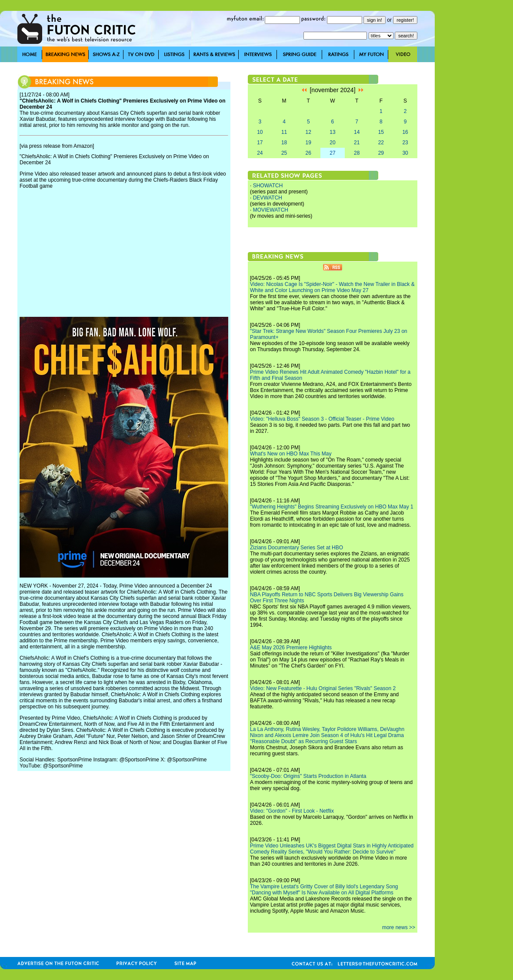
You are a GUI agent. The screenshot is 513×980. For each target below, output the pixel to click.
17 (260, 143)
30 (405, 153)
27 (332, 153)
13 (332, 132)
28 (357, 153)
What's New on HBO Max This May (291, 454)
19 (308, 143)
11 (284, 132)
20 (332, 143)
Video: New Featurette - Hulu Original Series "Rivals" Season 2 (323, 688)
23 (405, 143)
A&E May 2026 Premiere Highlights (291, 648)
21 (357, 143)
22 (381, 143)
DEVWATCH (268, 198)
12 (308, 132)
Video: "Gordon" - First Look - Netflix (292, 811)
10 (260, 132)
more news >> (399, 927)
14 (357, 132)
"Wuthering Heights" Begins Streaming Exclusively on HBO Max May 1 (332, 507)
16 (405, 132)
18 (284, 143)
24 (260, 153)
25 (284, 153)
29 (381, 153)
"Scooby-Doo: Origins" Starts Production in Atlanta (308, 776)
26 (308, 153)
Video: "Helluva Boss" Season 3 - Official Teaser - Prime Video (322, 419)
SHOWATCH (268, 186)
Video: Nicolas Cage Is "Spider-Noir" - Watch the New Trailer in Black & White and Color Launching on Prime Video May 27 (332, 287)
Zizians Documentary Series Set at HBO (296, 548)
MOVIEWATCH (271, 210)
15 (381, 132)
